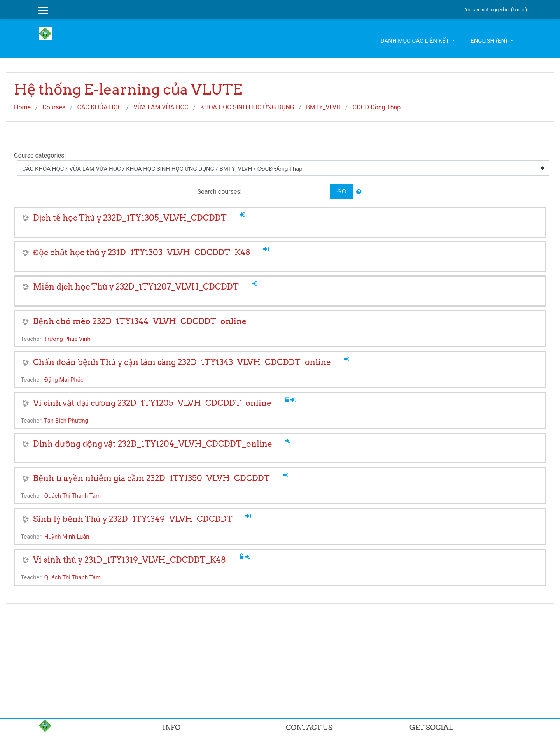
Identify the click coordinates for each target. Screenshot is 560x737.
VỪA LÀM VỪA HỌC (161, 107)
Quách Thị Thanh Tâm (73, 496)
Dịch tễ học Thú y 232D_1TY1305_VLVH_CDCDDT (130, 218)
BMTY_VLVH (323, 107)
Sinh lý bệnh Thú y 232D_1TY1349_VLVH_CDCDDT (133, 519)
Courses (54, 107)
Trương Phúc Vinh (67, 339)
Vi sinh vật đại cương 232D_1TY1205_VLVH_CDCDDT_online (152, 403)
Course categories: (40, 155)
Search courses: (220, 192)
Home (22, 107)
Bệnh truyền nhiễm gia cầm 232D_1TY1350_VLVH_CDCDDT (151, 478)
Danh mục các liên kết (416, 41)
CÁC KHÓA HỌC (99, 107)
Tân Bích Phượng (66, 421)
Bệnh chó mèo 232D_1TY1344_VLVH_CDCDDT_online (140, 321)
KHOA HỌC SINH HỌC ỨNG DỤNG (247, 107)
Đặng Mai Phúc (64, 380)
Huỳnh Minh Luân (67, 537)
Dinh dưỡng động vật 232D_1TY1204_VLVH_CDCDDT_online (153, 444)
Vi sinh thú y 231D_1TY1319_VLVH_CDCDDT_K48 (129, 560)
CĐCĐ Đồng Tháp (377, 107)
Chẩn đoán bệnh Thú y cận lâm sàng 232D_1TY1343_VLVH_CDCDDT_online (182, 362)
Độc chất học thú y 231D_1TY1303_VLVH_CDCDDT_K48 (142, 252)
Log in (519, 10)
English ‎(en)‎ (490, 41)
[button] (359, 192)
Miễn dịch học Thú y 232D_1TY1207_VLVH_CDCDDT (136, 287)
